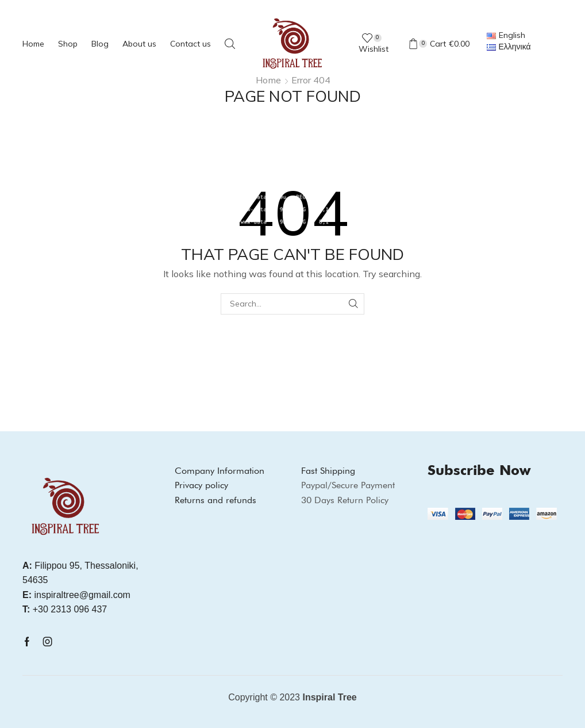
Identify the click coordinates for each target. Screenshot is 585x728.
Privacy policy (201, 485)
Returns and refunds (215, 500)
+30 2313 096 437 (65, 609)
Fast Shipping (328, 471)
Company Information (220, 471)
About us (139, 44)
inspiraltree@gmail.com (76, 595)
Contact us (190, 44)
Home (33, 44)
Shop (68, 44)
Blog (100, 44)
